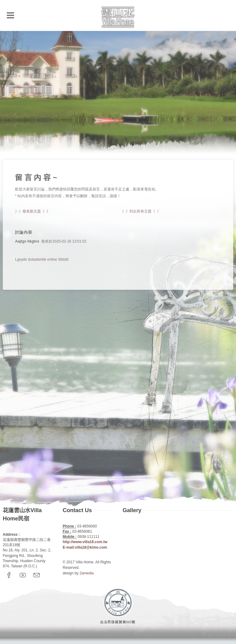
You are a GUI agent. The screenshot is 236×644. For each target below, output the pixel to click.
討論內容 (24, 232)
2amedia (87, 573)
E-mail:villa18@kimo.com (85, 547)
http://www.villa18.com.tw (85, 542)
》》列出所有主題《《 (140, 211)
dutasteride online (43, 259)
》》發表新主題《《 (32, 211)
